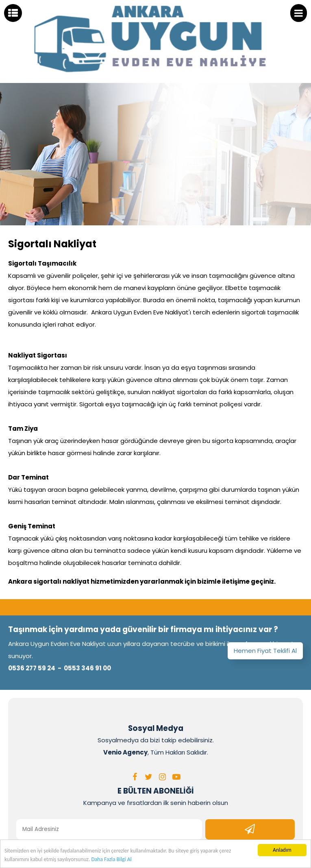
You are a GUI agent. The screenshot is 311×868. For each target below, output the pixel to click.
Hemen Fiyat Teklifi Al (265, 651)
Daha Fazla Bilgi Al (111, 860)
